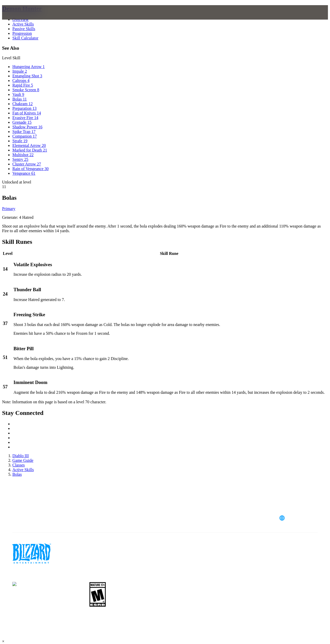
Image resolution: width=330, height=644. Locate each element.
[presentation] (22, 19)
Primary (9, 209)
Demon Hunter (22, 9)
